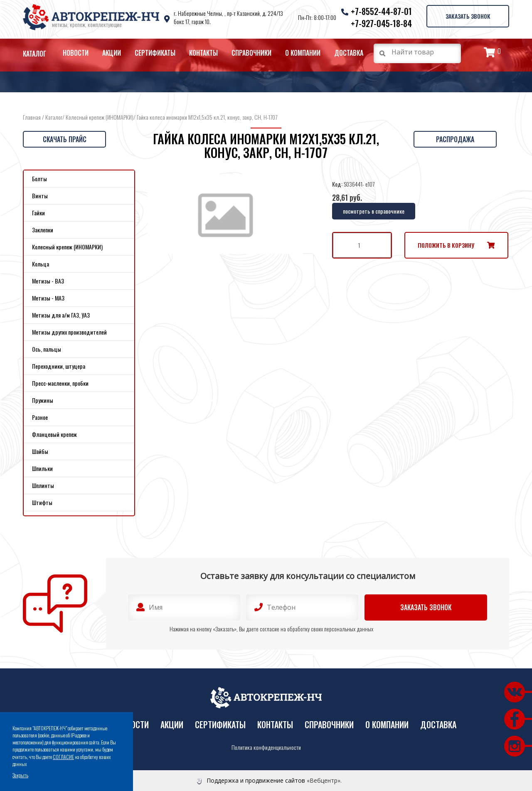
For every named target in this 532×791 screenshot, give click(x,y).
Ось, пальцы (47, 349)
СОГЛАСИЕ (63, 757)
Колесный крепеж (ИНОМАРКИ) (100, 117)
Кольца (41, 264)
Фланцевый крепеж (54, 434)
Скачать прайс (65, 139)
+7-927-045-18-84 (381, 23)
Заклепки (43, 230)
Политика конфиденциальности (266, 747)
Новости (76, 53)
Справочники (251, 53)
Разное (40, 417)
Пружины (43, 400)
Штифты (42, 502)
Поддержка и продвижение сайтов (256, 780)
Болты (39, 179)
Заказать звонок (468, 16)
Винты (40, 196)
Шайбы (40, 451)
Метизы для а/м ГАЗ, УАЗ (61, 315)
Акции (112, 53)
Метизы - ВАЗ (48, 281)
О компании (303, 53)
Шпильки (42, 468)
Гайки (38, 213)
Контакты (203, 53)
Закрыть (20, 775)
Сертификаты (155, 53)
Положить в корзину (446, 245)
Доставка (349, 53)
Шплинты (43, 485)
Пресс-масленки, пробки (60, 383)
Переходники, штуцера (59, 366)
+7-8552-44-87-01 (381, 11)
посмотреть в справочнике (374, 211)
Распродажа (455, 139)
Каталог (34, 54)
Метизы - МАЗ (48, 298)
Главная (32, 117)
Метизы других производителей (69, 332)
